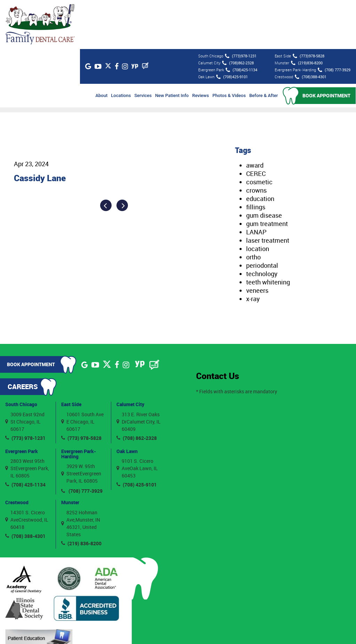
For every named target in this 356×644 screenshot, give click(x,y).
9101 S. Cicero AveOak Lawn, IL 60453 (137, 419)
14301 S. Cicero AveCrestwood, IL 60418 (27, 470)
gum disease (264, 166)
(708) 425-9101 (137, 436)
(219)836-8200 (306, 14)
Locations (121, 46)
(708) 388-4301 (25, 487)
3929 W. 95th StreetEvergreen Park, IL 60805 (81, 424)
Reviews (201, 46)
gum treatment (267, 175)
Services (143, 46)
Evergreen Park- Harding (79, 404)
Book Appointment (327, 46)
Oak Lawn (127, 402)
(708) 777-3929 (334, 21)
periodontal (262, 216)
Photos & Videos (229, 46)
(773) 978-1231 (25, 389)
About (102, 46)
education (260, 150)
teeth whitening (268, 233)
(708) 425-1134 (25, 436)
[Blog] (151, 17)
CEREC (256, 124)
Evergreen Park (22, 402)
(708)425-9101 (232, 28)
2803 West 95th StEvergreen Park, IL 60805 (27, 419)
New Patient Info (172, 46)
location (258, 200)
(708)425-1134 (241, 21)
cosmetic (259, 133)
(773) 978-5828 (81, 389)
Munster (70, 453)
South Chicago (21, 355)
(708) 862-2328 (137, 389)
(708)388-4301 (310, 28)
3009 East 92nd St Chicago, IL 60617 (25, 372)
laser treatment (268, 191)
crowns (256, 141)
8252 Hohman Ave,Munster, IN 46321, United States (81, 474)
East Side (71, 355)
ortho (253, 208)
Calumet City (130, 355)
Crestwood (17, 453)
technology (262, 225)
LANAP (256, 183)
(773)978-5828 (308, 7)
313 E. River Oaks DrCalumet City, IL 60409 (139, 372)
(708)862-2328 (238, 14)
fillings (256, 158)
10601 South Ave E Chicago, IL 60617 (82, 372)
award (255, 116)
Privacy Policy (249, 629)
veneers (257, 241)
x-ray (253, 250)
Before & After (264, 46)
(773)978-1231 (240, 7)
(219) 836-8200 (81, 494)
